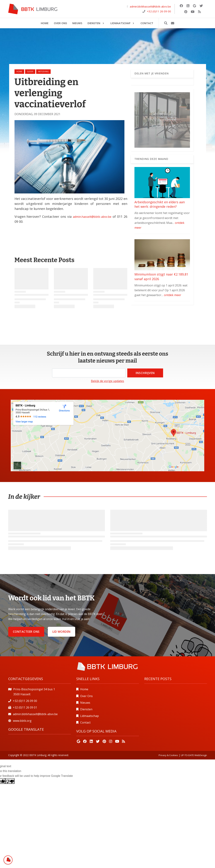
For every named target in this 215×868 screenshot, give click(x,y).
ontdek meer (173, 295)
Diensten (86, 709)
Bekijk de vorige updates (107, 381)
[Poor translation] (10, 781)
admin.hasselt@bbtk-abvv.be (92, 217)
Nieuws (85, 703)
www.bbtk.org (22, 721)
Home (19, 72)
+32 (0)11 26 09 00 (159, 11)
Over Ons (86, 696)
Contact (85, 722)
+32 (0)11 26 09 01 (25, 707)
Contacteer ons (26, 632)
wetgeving (43, 72)
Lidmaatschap (90, 716)
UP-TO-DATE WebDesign (194, 755)
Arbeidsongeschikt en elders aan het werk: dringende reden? (160, 204)
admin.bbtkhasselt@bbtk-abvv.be (150, 6)
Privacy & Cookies (168, 755)
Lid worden (61, 632)
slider (30, 72)
